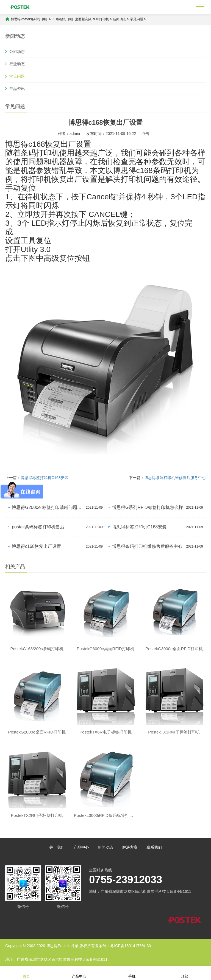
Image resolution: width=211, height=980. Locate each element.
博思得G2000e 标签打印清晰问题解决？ (47, 507)
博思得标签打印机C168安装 (44, 478)
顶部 (185, 973)
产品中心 (81, 847)
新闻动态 (120, 19)
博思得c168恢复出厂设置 (36, 546)
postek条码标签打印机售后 (38, 527)
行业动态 (17, 64)
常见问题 (137, 19)
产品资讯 (17, 89)
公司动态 (17, 52)
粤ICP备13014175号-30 (131, 946)
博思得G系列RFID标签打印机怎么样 (148, 507)
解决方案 (130, 847)
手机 (132, 973)
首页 (26, 973)
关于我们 (57, 847)
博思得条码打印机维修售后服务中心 (175, 478)
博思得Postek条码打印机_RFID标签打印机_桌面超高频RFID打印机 (60, 19)
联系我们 (154, 847)
